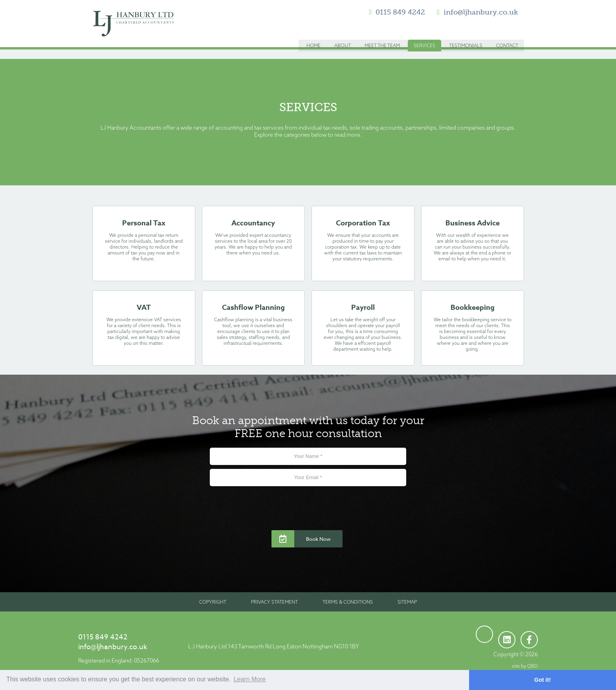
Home (313, 41)
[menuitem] (313, 41)
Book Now (301, 539)
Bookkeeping (473, 327)
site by (511, 665)
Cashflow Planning (253, 324)
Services (424, 41)
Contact (507, 41)
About (343, 41)
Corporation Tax (363, 239)
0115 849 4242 (400, 12)
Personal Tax (144, 239)
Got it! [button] (577, 680)
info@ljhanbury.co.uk (481, 12)
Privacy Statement (274, 602)
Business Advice (473, 239)
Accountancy (253, 236)
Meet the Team (382, 41)
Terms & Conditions (348, 602)
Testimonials (466, 41)
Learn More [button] (250, 680)
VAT (144, 324)
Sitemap (407, 602)
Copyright (213, 602)
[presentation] (308, 505)
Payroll (363, 327)
